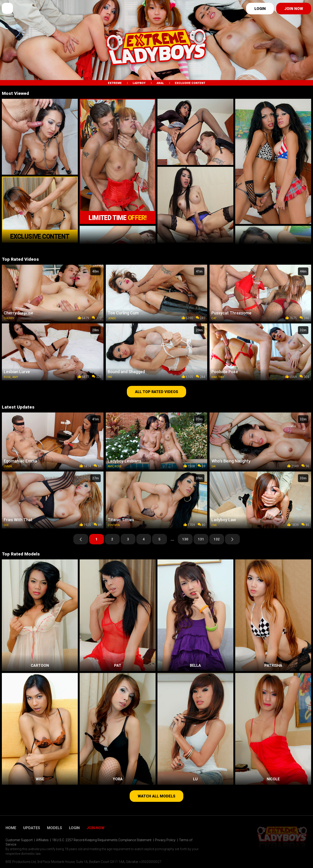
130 (185, 539)
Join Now (95, 828)
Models (55, 828)
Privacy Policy (165, 840)
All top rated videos (156, 392)
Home (11, 828)
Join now (294, 9)
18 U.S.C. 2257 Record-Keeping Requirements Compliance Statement (102, 840)
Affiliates (42, 840)
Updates (32, 828)
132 (217, 539)
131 (201, 539)
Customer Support (19, 840)
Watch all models (156, 796)
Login (260, 9)
